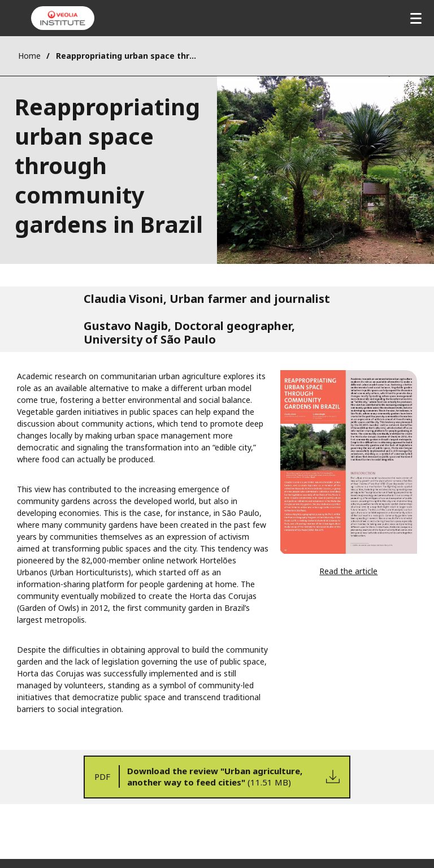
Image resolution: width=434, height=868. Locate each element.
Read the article (348, 571)
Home (29, 56)
